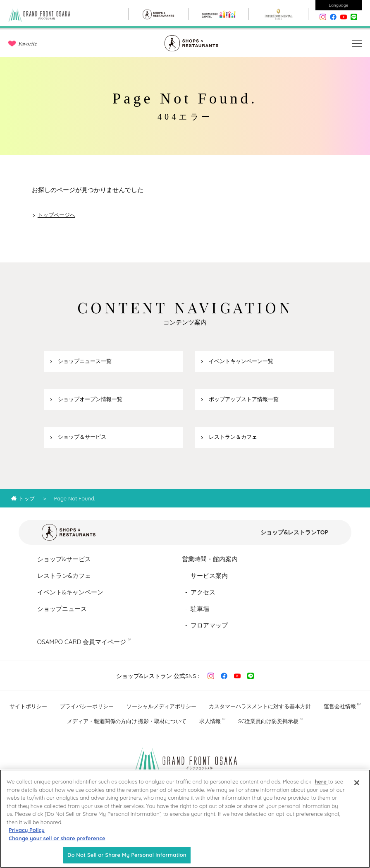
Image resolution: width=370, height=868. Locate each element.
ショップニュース (62, 609)
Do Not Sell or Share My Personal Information (127, 856)
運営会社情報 (340, 706)
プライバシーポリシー (87, 706)
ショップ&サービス (64, 559)
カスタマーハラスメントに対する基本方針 (260, 706)
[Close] (357, 784)
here (321, 782)
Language (339, 5)
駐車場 (200, 609)
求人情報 (210, 721)
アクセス (203, 592)
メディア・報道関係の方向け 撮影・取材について (127, 721)
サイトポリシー (28, 706)
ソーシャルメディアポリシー (161, 706)
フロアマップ (209, 625)
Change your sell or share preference (57, 839)
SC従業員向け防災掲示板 (268, 721)
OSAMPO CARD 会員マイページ (82, 642)
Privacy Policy (27, 831)
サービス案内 (209, 576)
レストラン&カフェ (64, 576)
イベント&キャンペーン (70, 592)
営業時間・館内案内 (210, 559)
